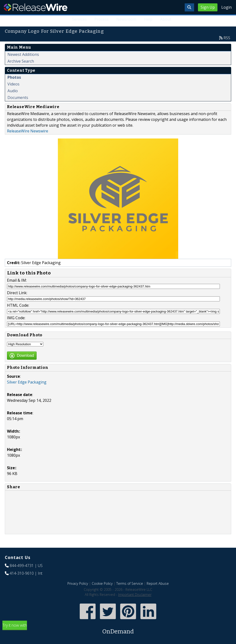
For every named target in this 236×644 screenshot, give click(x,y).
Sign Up (208, 7)
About (166, 19)
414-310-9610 (22, 573)
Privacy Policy (78, 583)
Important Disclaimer (135, 595)
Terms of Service (130, 583)
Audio (13, 91)
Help (148, 19)
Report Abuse (158, 583)
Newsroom (126, 19)
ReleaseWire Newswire (28, 131)
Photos (14, 77)
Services (79, 19)
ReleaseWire (36, 7)
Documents (18, 98)
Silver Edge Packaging (27, 382)
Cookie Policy (102, 583)
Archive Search (21, 61)
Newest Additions (23, 54)
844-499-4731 (22, 566)
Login (226, 7)
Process (102, 19)
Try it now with (118, 629)
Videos (13, 84)
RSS (227, 38)
